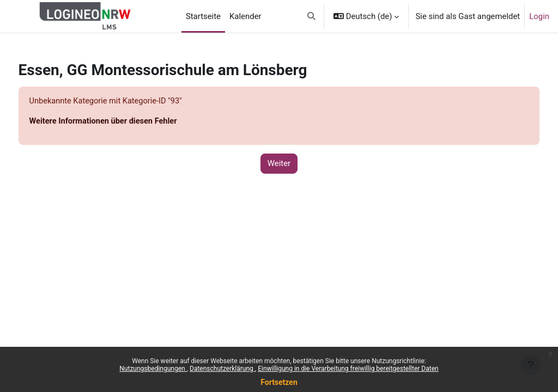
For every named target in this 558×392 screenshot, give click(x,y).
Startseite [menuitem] (203, 16)
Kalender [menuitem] (245, 16)
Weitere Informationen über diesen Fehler (125, 122)
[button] (311, 16)
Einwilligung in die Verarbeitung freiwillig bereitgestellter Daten (348, 369)
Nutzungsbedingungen (153, 369)
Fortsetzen (279, 382)
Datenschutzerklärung (222, 369)
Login (539, 16)
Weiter (279, 164)
